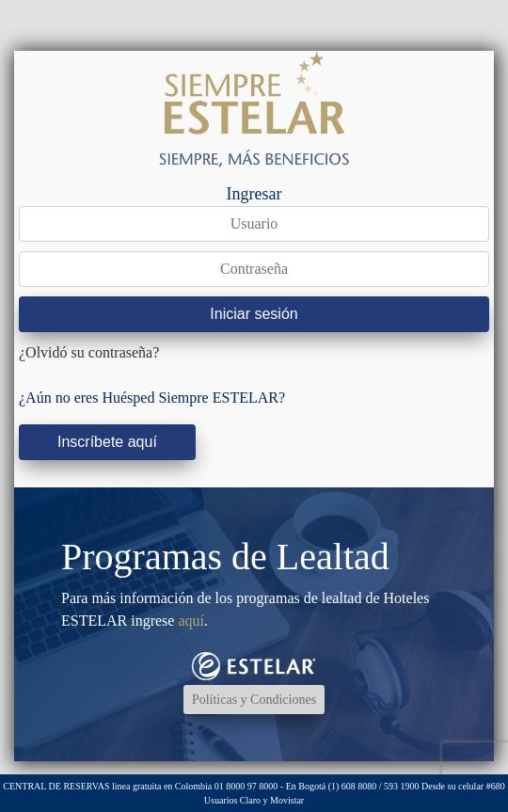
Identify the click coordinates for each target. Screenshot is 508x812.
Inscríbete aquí (107, 442)
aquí (191, 621)
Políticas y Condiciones (254, 700)
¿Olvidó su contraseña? (89, 352)
